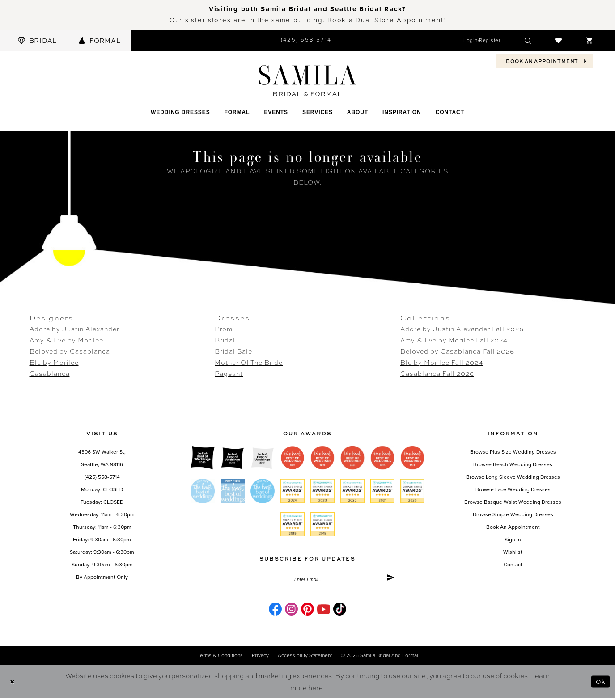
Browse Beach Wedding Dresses (513, 464)
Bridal (225, 340)
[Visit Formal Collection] (99, 40)
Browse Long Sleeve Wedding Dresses (513, 477)
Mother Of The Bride (249, 362)
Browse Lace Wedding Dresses (513, 489)
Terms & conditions (220, 658)
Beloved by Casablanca (70, 351)
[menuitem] (37, 40)
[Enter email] (307, 581)
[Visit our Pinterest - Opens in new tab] (307, 611)
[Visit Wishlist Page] (558, 40)
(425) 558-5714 (102, 477)
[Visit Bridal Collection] (37, 40)
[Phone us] (306, 40)
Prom (224, 329)
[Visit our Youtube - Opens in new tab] (324, 611)
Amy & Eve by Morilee (66, 340)
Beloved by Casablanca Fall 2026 (457, 351)
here (316, 689)
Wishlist (513, 552)
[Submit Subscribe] (390, 581)
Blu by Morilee (54, 362)
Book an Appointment (513, 527)
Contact (513, 565)
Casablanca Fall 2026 (437, 373)
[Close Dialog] (13, 684)
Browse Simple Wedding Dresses (513, 514)
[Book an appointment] (544, 61)
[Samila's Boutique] (307, 81)
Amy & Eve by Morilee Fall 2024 (454, 340)
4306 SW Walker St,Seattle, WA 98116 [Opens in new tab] (102, 458)
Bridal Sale (233, 351)
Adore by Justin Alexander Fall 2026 (462, 329)
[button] (482, 40)
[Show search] (528, 40)
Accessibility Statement (305, 658)
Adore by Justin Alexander (74, 329)
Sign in (513, 540)
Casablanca (50, 373)
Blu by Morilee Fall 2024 (442, 362)
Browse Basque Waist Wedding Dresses (513, 502)
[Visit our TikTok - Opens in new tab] (340, 611)
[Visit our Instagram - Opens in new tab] (291, 611)
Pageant (229, 373)
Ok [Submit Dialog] (600, 683)
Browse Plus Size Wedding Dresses (513, 452)
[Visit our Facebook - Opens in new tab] (275, 611)
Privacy (260, 658)
